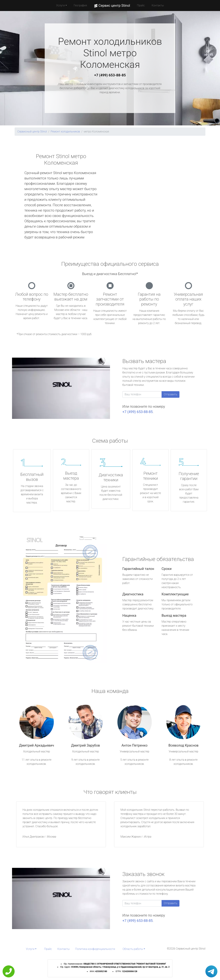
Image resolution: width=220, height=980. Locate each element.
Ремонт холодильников (65, 132)
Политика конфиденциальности (95, 949)
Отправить (170, 394)
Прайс (141, 5)
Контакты (158, 5)
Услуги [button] (60, 5)
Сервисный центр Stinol (32, 132)
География (80, 5)
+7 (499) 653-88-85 (110, 75)
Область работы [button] (133, 949)
